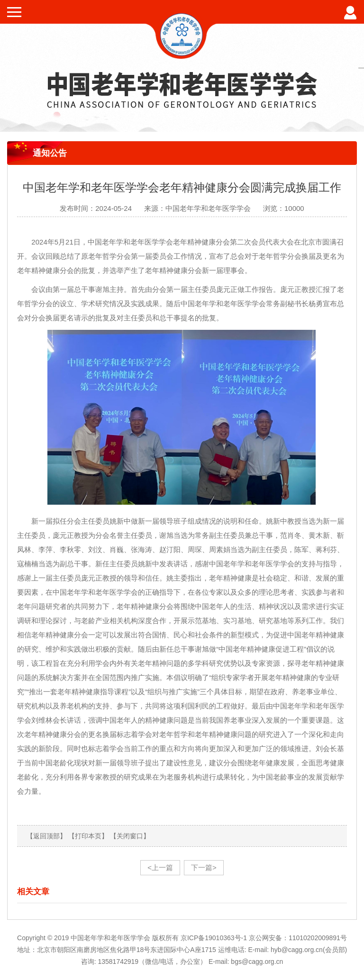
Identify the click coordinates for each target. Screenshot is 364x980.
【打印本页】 (88, 836)
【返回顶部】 (46, 836)
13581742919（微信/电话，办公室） (152, 962)
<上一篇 (160, 867)
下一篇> (204, 867)
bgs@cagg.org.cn (257, 962)
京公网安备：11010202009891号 (298, 938)
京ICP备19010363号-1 (215, 938)
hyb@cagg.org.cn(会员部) (309, 950)
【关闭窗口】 (130, 836)
